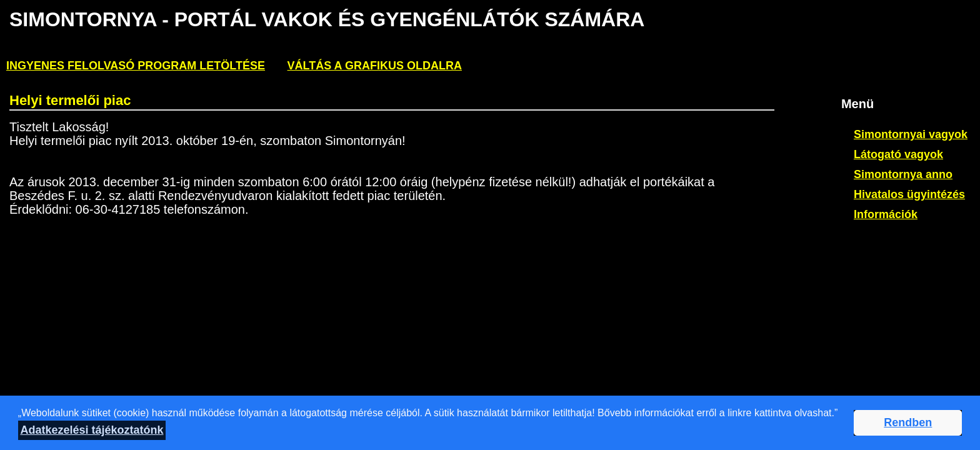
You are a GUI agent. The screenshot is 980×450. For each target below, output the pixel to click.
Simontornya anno (903, 174)
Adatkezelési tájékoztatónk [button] (92, 430)
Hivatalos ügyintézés (909, 194)
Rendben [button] (908, 422)
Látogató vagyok (898, 154)
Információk (886, 214)
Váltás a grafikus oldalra (375, 66)
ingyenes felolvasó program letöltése (136, 66)
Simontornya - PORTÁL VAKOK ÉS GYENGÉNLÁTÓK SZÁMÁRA (327, 19)
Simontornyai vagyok (911, 134)
